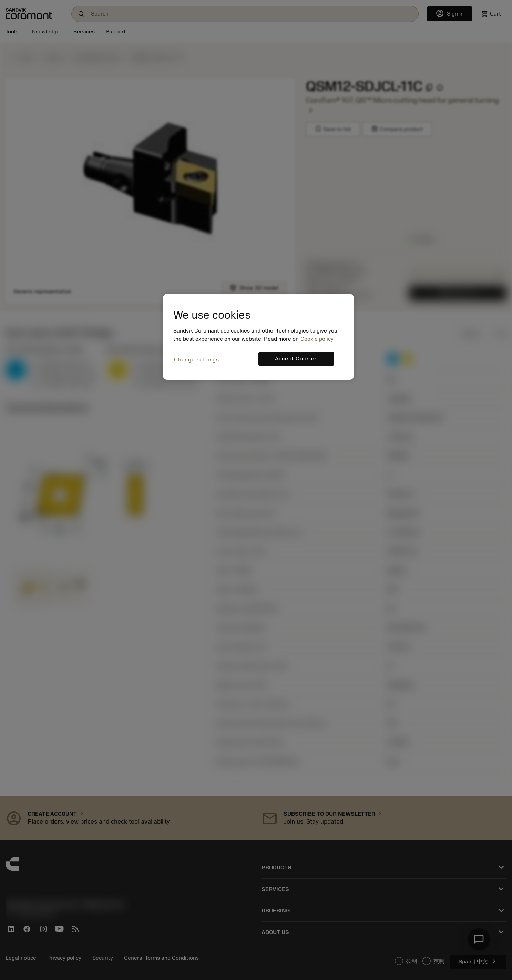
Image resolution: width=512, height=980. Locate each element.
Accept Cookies (296, 359)
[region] (258, 337)
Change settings (197, 360)
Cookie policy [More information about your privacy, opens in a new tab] (317, 339)
